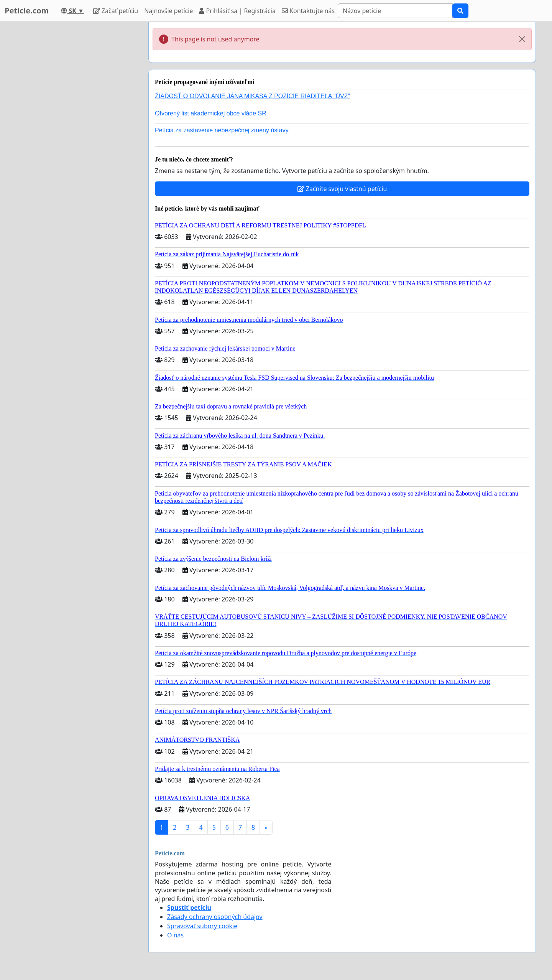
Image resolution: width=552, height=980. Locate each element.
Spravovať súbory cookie (202, 926)
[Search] (395, 11)
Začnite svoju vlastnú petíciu (342, 189)
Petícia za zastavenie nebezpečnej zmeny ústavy (222, 130)
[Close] (522, 39)
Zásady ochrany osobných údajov (215, 917)
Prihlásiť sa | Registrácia (237, 11)
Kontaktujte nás (308, 11)
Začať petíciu (116, 11)
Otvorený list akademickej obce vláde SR (211, 113)
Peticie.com (27, 11)
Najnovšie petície (168, 11)
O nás (175, 935)
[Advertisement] (74, 137)
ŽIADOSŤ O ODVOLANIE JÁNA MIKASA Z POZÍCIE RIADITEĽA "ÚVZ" (252, 96)
